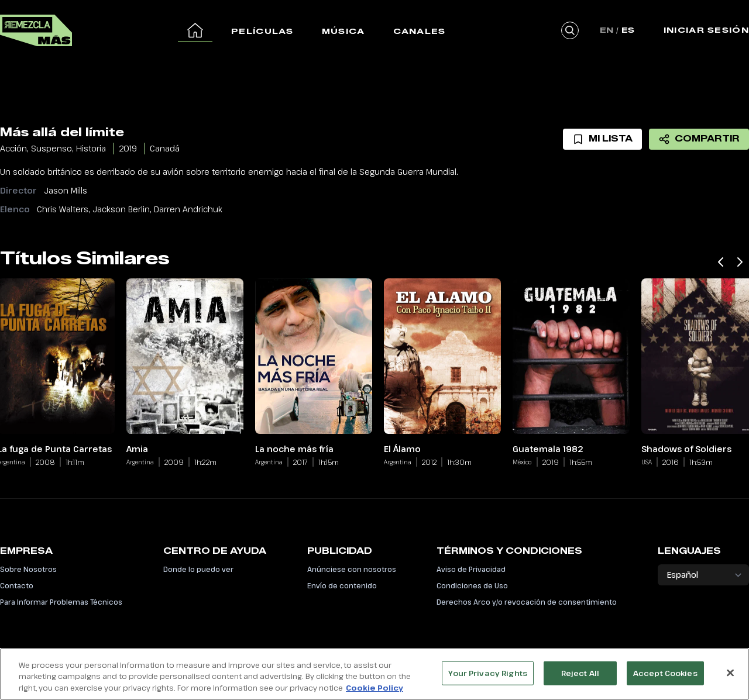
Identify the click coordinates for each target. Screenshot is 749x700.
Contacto (17, 585)
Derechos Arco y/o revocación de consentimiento (527, 602)
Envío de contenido (342, 585)
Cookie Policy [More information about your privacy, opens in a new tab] (374, 694)
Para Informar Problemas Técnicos (61, 602)
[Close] (730, 678)
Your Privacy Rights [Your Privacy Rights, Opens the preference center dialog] (487, 678)
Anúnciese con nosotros (352, 569)
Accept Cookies (665, 678)
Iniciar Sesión (706, 30)
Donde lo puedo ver (198, 569)
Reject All (580, 678)
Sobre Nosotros (28, 569)
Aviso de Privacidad (471, 569)
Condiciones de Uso (472, 585)
